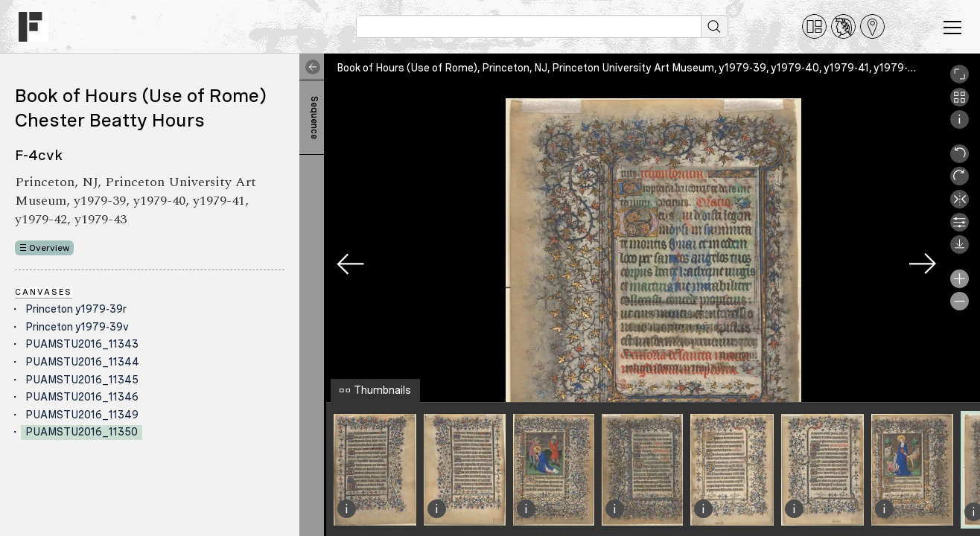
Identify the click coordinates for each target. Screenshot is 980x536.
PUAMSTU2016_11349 (82, 415)
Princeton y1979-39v (77, 327)
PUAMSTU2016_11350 (82, 432)
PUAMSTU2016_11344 (82, 362)
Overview (50, 248)
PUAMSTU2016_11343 (82, 344)
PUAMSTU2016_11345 (82, 380)
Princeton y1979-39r (76, 309)
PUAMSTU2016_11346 (82, 397)
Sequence (314, 118)
